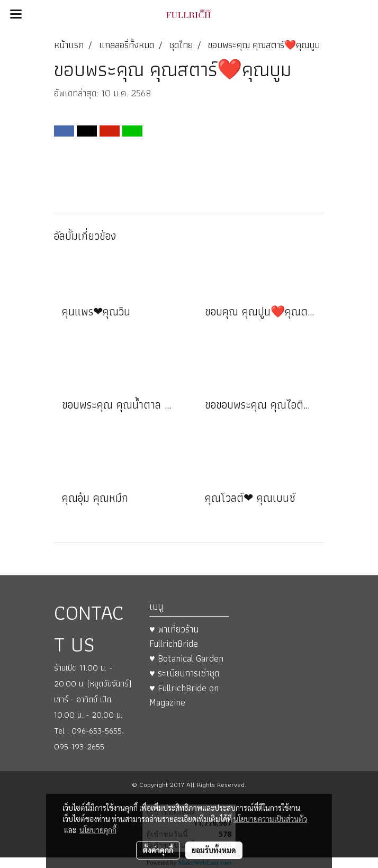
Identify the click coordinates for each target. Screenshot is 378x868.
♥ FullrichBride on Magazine (184, 695)
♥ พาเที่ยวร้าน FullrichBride (174, 636)
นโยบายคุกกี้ (98, 830)
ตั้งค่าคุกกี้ (158, 850)
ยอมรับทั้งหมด (214, 850)
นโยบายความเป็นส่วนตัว (270, 819)
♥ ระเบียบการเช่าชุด (184, 673)
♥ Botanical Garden (186, 658)
